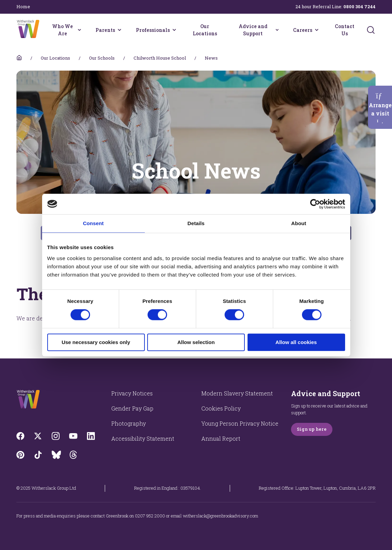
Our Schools (102, 58)
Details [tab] (196, 223)
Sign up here (312, 429)
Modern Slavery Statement (237, 393)
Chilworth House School (160, 58)
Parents (105, 30)
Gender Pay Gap (132, 408)
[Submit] (371, 30)
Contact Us (345, 30)
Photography (129, 423)
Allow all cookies (296, 342)
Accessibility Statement (143, 438)
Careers (303, 30)
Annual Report (221, 438)
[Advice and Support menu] (277, 30)
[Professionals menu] (174, 30)
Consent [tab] (93, 223)
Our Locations (205, 30)
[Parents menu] (119, 30)
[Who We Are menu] (79, 30)
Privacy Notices (132, 393)
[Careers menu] (317, 30)
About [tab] (299, 223)
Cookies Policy (221, 408)
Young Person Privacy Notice (240, 423)
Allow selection (196, 342)
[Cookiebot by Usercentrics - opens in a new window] (315, 204)
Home (23, 7)
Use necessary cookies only (96, 342)
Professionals (153, 30)
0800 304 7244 (359, 7)
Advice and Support (253, 30)
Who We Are (62, 30)
